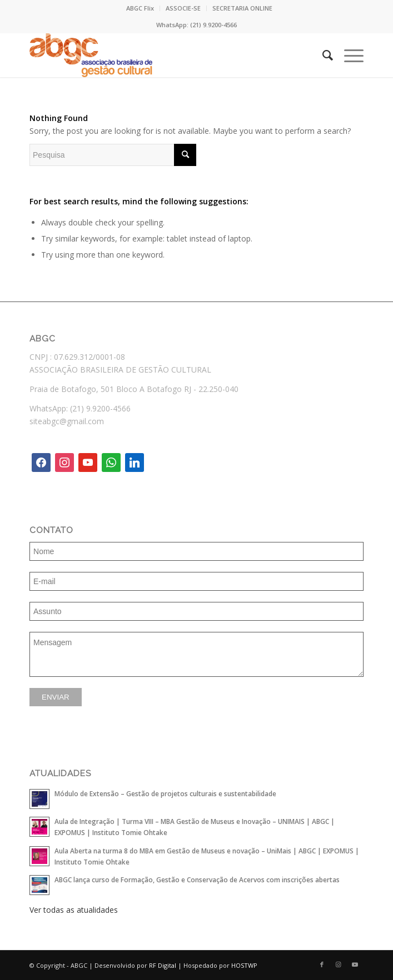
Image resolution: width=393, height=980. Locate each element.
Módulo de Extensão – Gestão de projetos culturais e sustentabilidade (165, 793)
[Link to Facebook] (322, 964)
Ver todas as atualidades (74, 910)
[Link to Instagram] (339, 964)
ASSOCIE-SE (183, 8)
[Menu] (348, 55)
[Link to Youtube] (355, 964)
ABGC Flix (140, 8)
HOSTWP (244, 965)
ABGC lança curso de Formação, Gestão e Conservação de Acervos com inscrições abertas (197, 880)
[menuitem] (140, 8)
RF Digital (163, 965)
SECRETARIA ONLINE (242, 8)
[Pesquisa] (322, 55)
